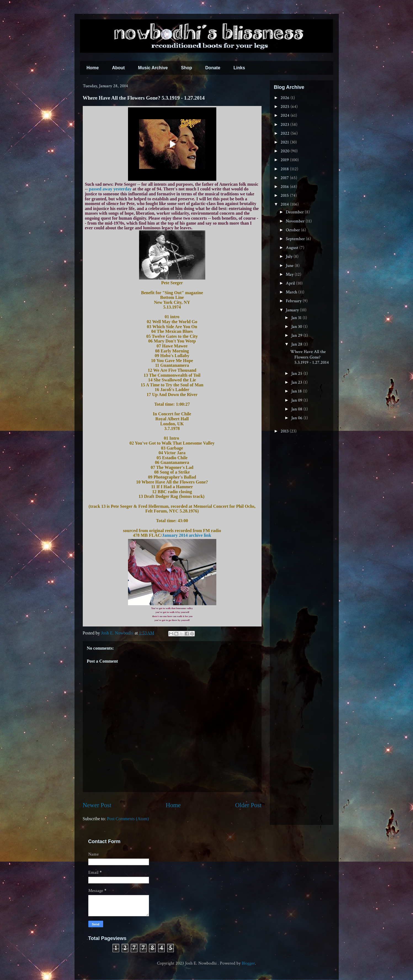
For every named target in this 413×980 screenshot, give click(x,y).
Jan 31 (297, 318)
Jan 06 (297, 418)
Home (93, 68)
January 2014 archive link (186, 535)
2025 (286, 107)
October (293, 230)
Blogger (248, 963)
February (294, 301)
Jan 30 (297, 327)
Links (239, 68)
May (290, 274)
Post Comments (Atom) (128, 819)
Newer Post (97, 805)
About (118, 68)
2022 (286, 133)
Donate (213, 68)
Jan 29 (297, 335)
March (292, 292)
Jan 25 (297, 374)
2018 (285, 169)
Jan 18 (297, 391)
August (293, 248)
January (293, 310)
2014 (285, 204)
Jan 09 (297, 400)
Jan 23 (297, 382)
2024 (286, 115)
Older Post (248, 805)
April (291, 283)
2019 (285, 160)
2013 (285, 431)
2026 (286, 98)
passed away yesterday (110, 189)
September (296, 239)
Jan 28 (297, 344)
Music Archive (153, 68)
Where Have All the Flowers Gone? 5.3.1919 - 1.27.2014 (310, 357)
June (290, 266)
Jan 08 (297, 409)
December (295, 212)
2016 (285, 187)
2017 (285, 178)
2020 (286, 151)
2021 (285, 142)
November (296, 221)
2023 (285, 125)
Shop (186, 68)
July (290, 257)
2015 (285, 196)
